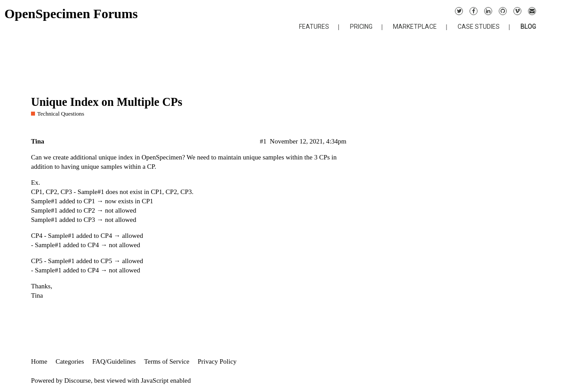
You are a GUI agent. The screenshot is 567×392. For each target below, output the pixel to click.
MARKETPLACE (415, 27)
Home (39, 361)
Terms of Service (167, 361)
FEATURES (314, 27)
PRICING (361, 27)
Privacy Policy (217, 361)
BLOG (528, 27)
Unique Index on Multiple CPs (107, 102)
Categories (70, 361)
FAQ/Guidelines (114, 361)
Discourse (78, 380)
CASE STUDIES (479, 27)
